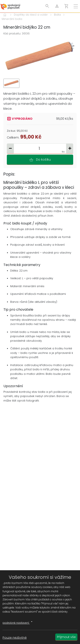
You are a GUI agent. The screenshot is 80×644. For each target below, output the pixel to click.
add (70, 148)
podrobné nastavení (18, 622)
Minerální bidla (12, 19)
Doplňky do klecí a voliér (31, 15)
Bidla (57, 15)
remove (10, 148)
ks (63, 152)
